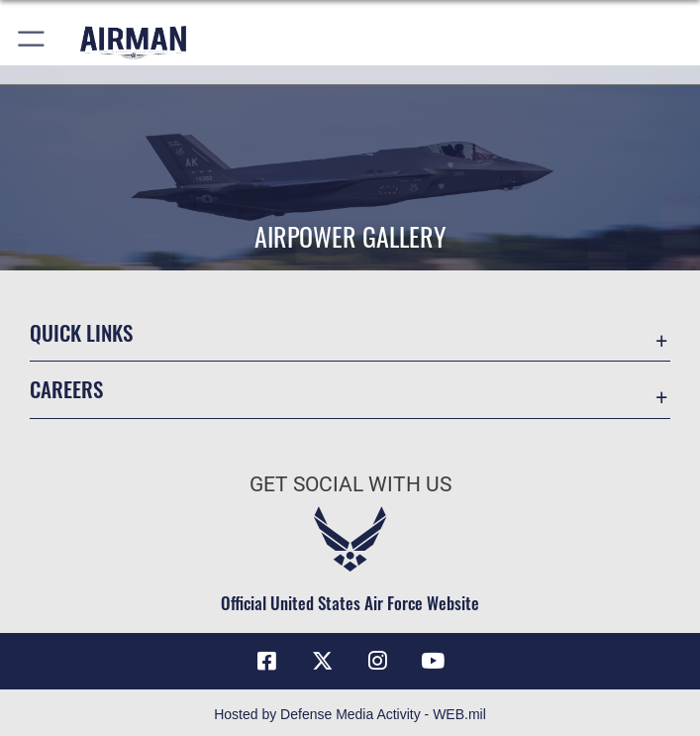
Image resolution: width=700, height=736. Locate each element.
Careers (66, 389)
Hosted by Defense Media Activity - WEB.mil (350, 714)
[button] (32, 42)
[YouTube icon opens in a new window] (433, 661)
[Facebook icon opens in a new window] (267, 661)
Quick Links (81, 332)
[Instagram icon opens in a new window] (377, 661)
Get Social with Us (350, 484)
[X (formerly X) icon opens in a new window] (323, 661)
